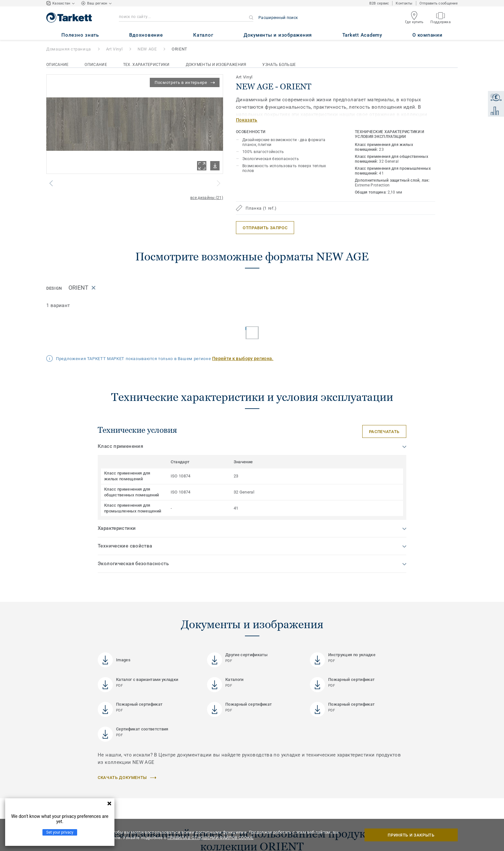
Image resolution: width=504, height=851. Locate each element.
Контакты (404, 3)
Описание (57, 65)
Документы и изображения (216, 65)
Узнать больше (279, 65)
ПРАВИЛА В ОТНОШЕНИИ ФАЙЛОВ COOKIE (211, 838)
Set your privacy (60, 832)
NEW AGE (147, 49)
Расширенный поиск (278, 18)
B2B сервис (379, 3)
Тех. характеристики (146, 65)
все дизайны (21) (207, 198)
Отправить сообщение (439, 3)
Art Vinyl (114, 49)
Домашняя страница (69, 49)
